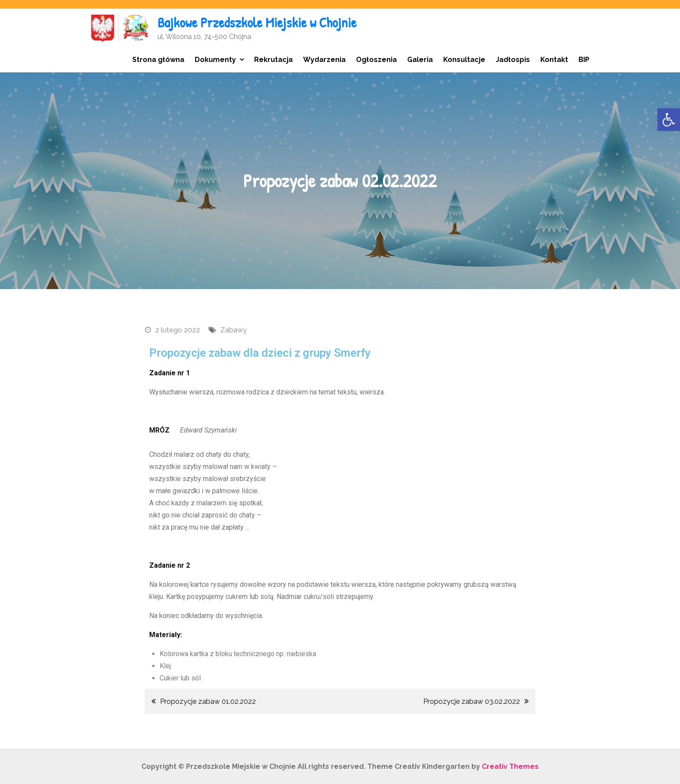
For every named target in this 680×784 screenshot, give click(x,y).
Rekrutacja (273, 60)
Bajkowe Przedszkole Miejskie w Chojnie (257, 22)
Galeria (420, 60)
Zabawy (234, 330)
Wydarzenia (324, 60)
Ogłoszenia (376, 60)
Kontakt (554, 60)
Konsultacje (464, 60)
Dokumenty (215, 60)
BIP (584, 60)
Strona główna (158, 60)
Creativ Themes (510, 766)
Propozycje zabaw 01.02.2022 (208, 701)
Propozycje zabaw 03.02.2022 (472, 701)
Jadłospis (513, 60)
